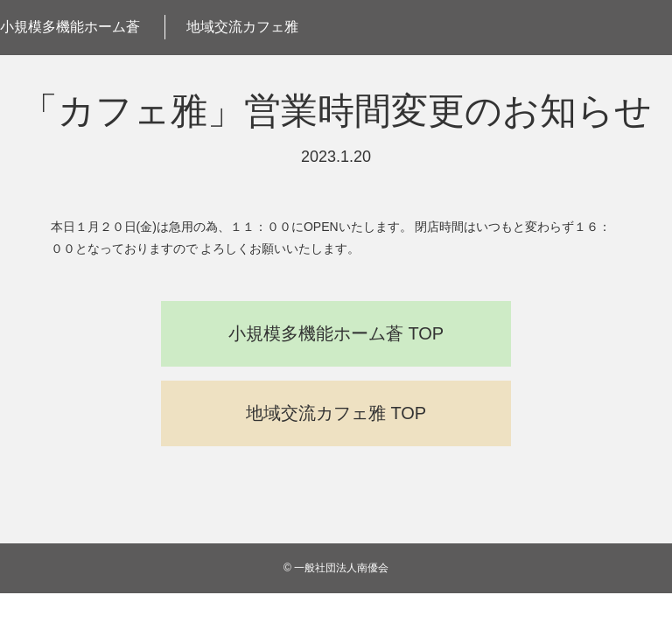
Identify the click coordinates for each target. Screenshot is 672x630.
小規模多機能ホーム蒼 (70, 27)
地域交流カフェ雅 (242, 27)
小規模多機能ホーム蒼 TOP (336, 333)
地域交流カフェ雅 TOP (336, 413)
